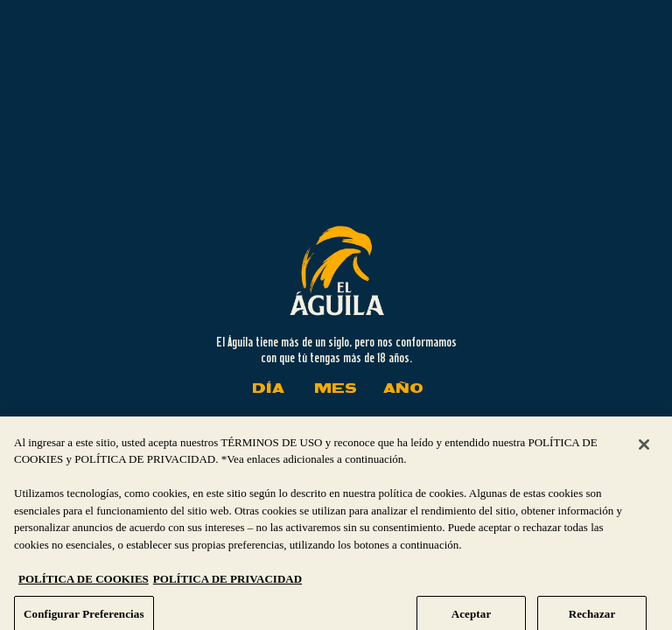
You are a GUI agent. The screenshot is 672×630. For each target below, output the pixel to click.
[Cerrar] (644, 456)
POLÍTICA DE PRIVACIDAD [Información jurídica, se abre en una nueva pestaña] (227, 591)
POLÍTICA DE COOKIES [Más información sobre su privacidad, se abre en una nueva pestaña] (84, 591)
